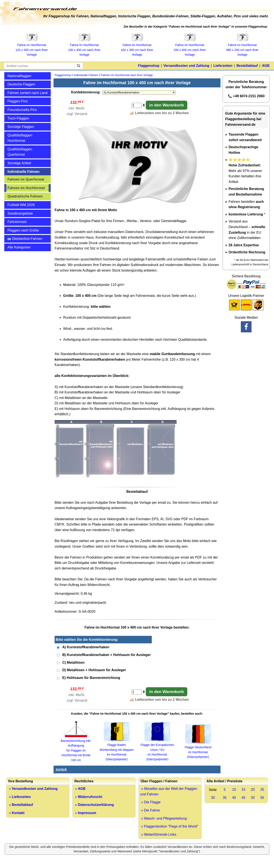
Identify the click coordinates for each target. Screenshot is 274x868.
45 (243, 798)
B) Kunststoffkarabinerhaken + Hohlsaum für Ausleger (106, 655)
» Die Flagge (150, 802)
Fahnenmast (17, 222)
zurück (61, 769)
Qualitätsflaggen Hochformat (20, 138)
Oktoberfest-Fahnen (25, 239)
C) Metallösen (73, 663)
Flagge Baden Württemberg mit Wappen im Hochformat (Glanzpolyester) (117, 750)
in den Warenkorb (166, 105)
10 (234, 790)
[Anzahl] (137, 105)
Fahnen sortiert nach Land (28, 93)
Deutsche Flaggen (21, 84)
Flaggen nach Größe (23, 230)
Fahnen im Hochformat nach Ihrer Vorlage (127, 75)
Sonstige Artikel (19, 163)
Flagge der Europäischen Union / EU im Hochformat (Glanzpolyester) (157, 750)
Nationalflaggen (19, 76)
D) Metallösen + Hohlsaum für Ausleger (94, 670)
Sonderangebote (20, 213)
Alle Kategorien (19, 247)
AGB (266, 66)
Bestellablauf (247, 66)
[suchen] (79, 66)
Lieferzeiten (223, 66)
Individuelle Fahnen (23, 172)
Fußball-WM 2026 (21, 205)
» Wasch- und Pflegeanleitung (163, 818)
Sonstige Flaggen (21, 127)
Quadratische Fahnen (25, 196)
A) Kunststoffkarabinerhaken (86, 647)
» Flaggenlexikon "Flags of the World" (169, 826)
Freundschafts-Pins (22, 110)
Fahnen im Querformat (26, 179)
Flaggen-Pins (18, 101)
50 (253, 798)
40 (234, 798)
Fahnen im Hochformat (26, 188)
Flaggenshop (149, 66)
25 (262, 790)
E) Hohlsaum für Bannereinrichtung (91, 678)
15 (243, 790)
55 (262, 798)
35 (225, 798)
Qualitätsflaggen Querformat (20, 152)
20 (253, 790)
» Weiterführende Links (158, 834)
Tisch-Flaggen (18, 118)
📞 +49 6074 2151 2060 (246, 96)
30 (213, 798)
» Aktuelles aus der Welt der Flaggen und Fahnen (169, 791)
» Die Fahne (150, 810)
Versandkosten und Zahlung (186, 66)
